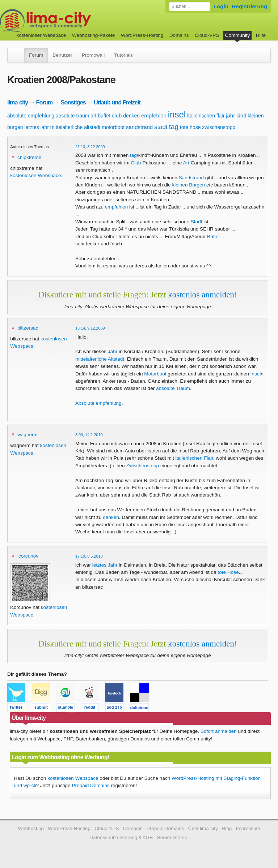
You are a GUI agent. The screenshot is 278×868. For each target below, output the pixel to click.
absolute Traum (173, 388)
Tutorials (123, 55)
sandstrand (139, 127)
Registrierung (250, 6)
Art (186, 163)
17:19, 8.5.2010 (89, 556)
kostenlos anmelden (201, 295)
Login (221, 6)
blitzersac (28, 328)
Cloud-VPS (207, 35)
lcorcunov (28, 556)
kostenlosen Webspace (35, 175)
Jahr (113, 351)
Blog (227, 828)
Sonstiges (73, 102)
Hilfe (261, 35)
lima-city (18, 102)
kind (241, 115)
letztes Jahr (105, 565)
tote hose (190, 127)
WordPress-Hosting (142, 35)
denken (131, 116)
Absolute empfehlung (98, 403)
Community (238, 35)
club (117, 115)
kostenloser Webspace (41, 35)
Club (136, 163)
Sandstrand (191, 178)
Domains (179, 35)
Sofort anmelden (219, 731)
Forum (36, 55)
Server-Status (172, 837)
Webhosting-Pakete (93, 35)
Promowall (93, 55)
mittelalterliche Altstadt (100, 359)
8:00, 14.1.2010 (89, 435)
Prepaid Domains (90, 785)
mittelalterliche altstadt (75, 127)
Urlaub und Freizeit (117, 102)
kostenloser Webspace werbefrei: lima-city (72, 21)
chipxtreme (29, 157)
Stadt (197, 222)
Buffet (213, 237)
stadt (161, 127)
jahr (230, 115)
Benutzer (62, 55)
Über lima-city (203, 828)
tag (174, 127)
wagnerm (28, 435)
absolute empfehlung (31, 116)
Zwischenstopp (142, 466)
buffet (104, 116)
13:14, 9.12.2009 (90, 328)
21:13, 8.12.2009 (90, 147)
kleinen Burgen (188, 185)
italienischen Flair (194, 458)
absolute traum (73, 116)
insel (177, 114)
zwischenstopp (219, 127)
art (93, 116)
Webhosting (31, 828)
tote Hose (228, 572)
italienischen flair (206, 116)
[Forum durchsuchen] (190, 7)
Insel (256, 374)
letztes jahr (37, 127)
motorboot (113, 127)
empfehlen (154, 115)
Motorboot (155, 374)
